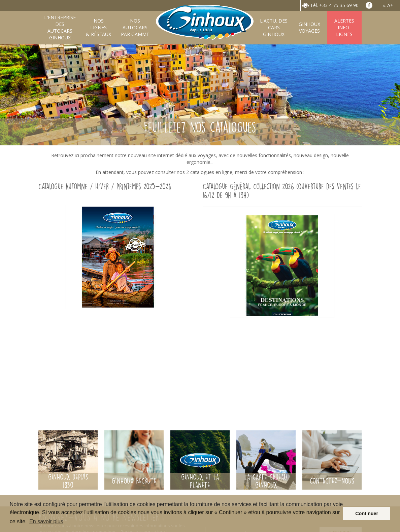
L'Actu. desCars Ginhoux (274, 27)
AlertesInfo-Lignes (344, 27)
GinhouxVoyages (309, 27)
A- (384, 6)
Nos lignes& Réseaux (98, 27)
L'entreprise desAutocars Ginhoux (60, 27)
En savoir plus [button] (46, 521)
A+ (390, 5)
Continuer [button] (367, 513)
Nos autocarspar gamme (135, 27)
